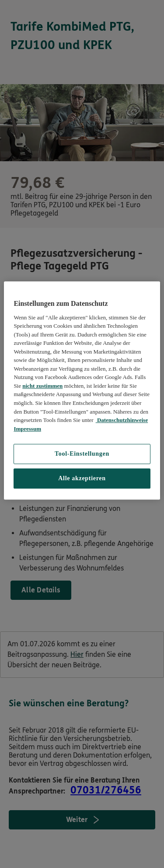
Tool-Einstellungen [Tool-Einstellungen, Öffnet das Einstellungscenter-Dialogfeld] (82, 454)
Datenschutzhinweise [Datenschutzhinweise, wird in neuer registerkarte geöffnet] (122, 420)
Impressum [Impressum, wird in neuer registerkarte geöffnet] (27, 429)
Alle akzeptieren (82, 478)
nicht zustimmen (42, 386)
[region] (82, 391)
